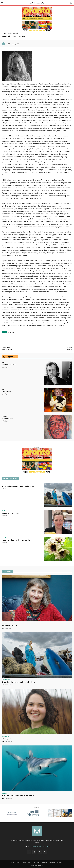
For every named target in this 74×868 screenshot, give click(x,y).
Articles (4, 793)
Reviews (45, 862)
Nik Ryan (69, 349)
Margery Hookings (9, 625)
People (4, 33)
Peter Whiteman (7, 349)
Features (5, 416)
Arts (3, 362)
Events (39, 862)
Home (13, 862)
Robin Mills (11, 332)
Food (34, 862)
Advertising (60, 862)
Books (4, 511)
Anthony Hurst (8, 418)
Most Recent (6, 484)
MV (9, 44)
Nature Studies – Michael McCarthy (16, 540)
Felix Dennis (7, 391)
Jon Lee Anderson (9, 365)
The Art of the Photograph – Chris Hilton (18, 486)
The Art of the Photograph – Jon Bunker (18, 795)
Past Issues (52, 862)
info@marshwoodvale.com (41, 846)
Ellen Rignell (7, 739)
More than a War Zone (11, 513)
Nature (24, 862)
